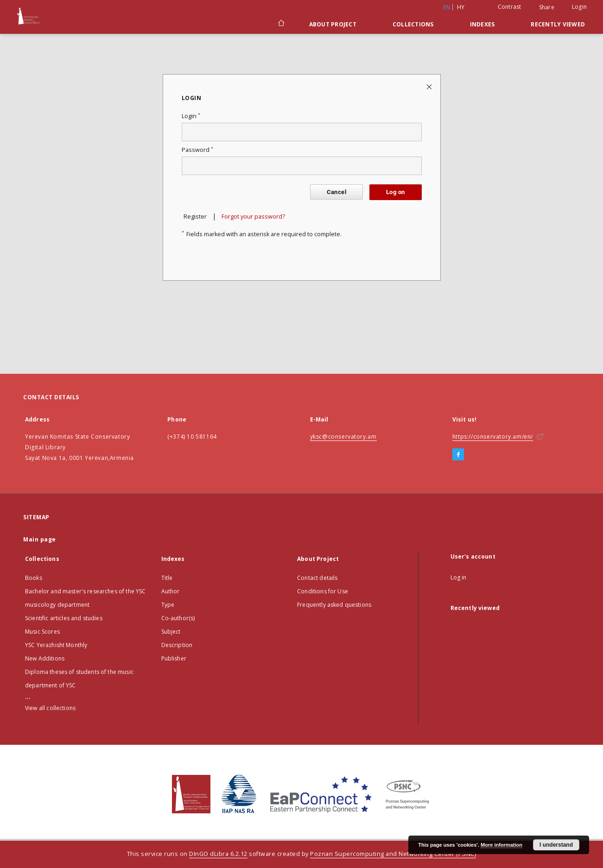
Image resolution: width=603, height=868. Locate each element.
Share (547, 7)
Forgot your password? (253, 217)
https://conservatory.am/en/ (493, 437)
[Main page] (281, 24)
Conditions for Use (323, 591)
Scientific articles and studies (64, 618)
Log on (395, 192)
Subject (171, 632)
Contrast (510, 7)
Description (177, 645)
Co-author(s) (178, 618)
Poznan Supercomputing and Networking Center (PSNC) (393, 854)
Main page (40, 539)
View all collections (50, 708)
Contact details (317, 578)
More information (501, 845)
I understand (556, 845)
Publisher (174, 658)
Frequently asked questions (334, 605)
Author (171, 591)
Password (197, 150)
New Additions (45, 658)
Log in (459, 577)
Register (195, 217)
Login (579, 7)
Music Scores (42, 632)
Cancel (336, 192)
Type (168, 605)
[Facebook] (458, 455)
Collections (413, 24)
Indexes (482, 24)
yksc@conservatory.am (343, 437)
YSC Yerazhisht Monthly (56, 645)
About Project (333, 24)
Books (34, 578)
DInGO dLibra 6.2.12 (218, 854)
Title (167, 578)
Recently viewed (558, 24)
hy (461, 7)
